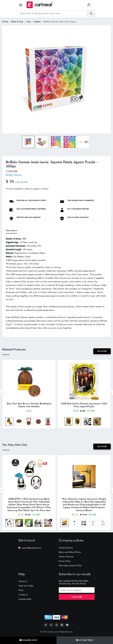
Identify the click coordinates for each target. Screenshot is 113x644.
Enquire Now (28, 640)
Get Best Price (85, 640)
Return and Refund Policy (70, 552)
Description (11, 230)
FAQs (21, 590)
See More (102, 351)
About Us (23, 582)
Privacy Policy (65, 561)
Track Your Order (26, 586)
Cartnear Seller (25, 599)
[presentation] (2, 393)
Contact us (23, 595)
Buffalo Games (14, 175)
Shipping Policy (66, 548)
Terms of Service (66, 557)
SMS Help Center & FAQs (70, 566)
